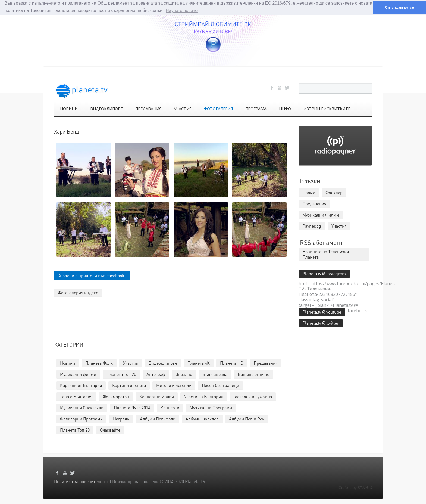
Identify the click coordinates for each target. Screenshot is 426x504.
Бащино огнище (253, 374)
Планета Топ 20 (121, 374)
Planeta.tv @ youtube (322, 312)
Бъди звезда (215, 374)
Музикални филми (78, 374)
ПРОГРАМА (256, 108)
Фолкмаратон (116, 396)
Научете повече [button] (182, 10)
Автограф (156, 374)
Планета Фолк (99, 363)
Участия (131, 363)
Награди (121, 418)
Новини (68, 363)
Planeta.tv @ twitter (321, 323)
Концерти (170, 407)
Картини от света (129, 385)
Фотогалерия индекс (78, 293)
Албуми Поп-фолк (158, 418)
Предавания (266, 363)
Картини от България (81, 385)
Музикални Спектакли (82, 407)
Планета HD (232, 363)
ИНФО (285, 108)
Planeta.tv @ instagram (324, 273)
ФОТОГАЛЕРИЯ (218, 108)
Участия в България (204, 396)
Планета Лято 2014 (132, 407)
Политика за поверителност (81, 481)
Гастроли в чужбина (253, 396)
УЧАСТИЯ (183, 108)
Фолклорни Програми (81, 418)
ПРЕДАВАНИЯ (148, 108)
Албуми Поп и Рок (247, 418)
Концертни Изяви (157, 396)
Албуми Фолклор (202, 418)
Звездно (184, 374)
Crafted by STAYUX (355, 487)
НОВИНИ (69, 108)
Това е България (76, 396)
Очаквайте (110, 430)
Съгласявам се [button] (399, 7)
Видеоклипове (163, 363)
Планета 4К (199, 363)
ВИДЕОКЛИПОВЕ (106, 108)
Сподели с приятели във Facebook (91, 275)
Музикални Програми (211, 407)
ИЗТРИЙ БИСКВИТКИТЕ (327, 108)
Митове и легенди (174, 385)
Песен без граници (220, 385)
